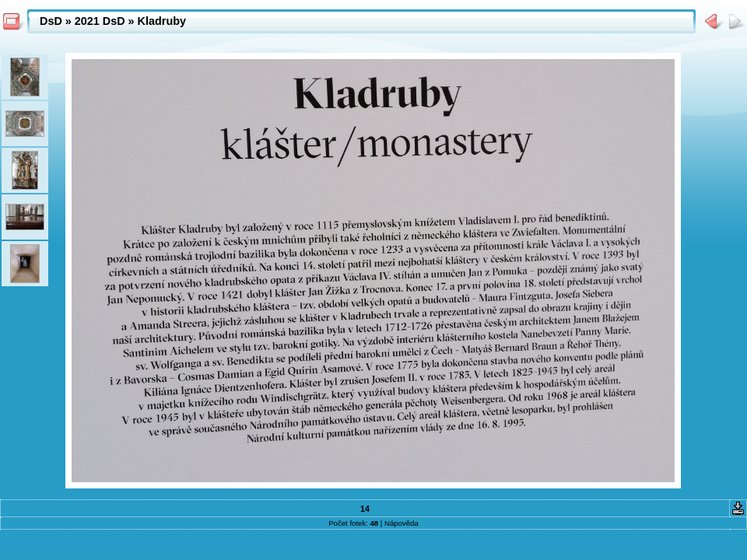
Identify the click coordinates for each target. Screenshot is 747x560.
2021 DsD (100, 21)
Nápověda (402, 523)
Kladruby (162, 21)
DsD (51, 21)
